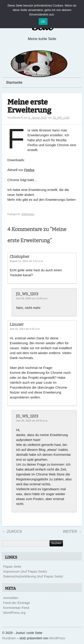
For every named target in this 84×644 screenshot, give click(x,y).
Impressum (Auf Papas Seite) (25, 571)
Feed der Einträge (17, 603)
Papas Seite (12, 566)
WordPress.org (14, 613)
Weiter (72, 531)
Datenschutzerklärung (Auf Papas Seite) (33, 576)
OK (43, 22)
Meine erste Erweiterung (29, 106)
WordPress (57, 638)
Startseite (14, 82)
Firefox (29, 170)
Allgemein (28, 214)
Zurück (12, 531)
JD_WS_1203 (61, 118)
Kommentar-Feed (16, 608)
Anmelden (11, 598)
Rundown (9, 638)
